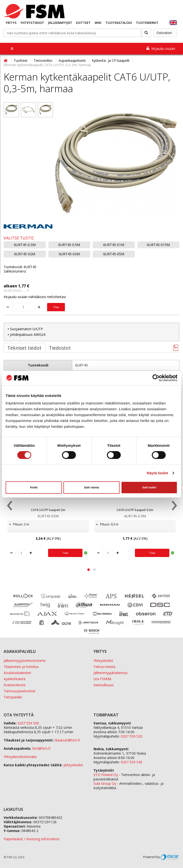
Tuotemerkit (147, 23)
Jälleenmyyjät (60, 23)
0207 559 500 (28, 723)
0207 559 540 (132, 762)
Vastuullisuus (104, 685)
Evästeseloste (15, 685)
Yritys (11, 23)
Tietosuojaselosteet (20, 691)
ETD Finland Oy (106, 775)
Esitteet (83, 23)
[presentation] (9, 507)
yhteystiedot (73, 765)
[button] (89, 570)
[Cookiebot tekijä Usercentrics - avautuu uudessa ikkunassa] (156, 378)
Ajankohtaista (15, 679)
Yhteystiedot (32, 23)
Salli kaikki (149, 487)
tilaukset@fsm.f (67, 740)
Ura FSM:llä (102, 679)
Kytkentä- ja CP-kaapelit (111, 60)
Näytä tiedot (158, 473)
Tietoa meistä (104, 667)
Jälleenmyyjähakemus (111, 673)
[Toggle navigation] (12, 49)
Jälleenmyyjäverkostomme (25, 661)
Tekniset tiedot (24, 348)
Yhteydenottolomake (20, 757)
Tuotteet (21, 60)
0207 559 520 (132, 736)
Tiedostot (60, 348)
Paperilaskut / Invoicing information (32, 839)
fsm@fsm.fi (41, 748)
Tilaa (56, 307)
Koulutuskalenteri (17, 673)
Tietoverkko (44, 60)
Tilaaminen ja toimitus (21, 667)
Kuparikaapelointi (73, 60)
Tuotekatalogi (119, 23)
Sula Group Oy (105, 783)
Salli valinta (91, 487)
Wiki (98, 23)
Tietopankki (13, 697)
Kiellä (34, 487)
